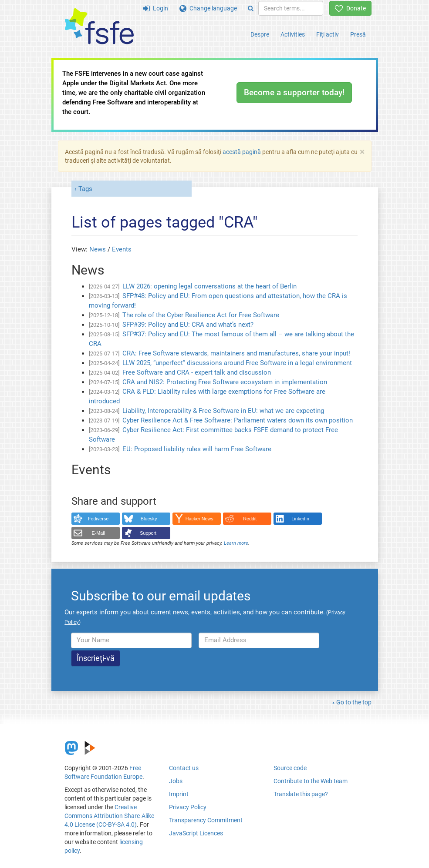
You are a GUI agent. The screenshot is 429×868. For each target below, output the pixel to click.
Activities (293, 34)
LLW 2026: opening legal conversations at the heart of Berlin (209, 286)
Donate (350, 8)
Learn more (236, 543)
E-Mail (98, 533)
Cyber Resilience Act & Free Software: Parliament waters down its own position (238, 420)
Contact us (184, 768)
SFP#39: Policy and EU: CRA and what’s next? (188, 325)
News (98, 249)
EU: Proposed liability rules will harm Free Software (197, 449)
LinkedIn (300, 519)
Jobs (176, 781)
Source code (290, 768)
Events (122, 249)
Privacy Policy (188, 807)
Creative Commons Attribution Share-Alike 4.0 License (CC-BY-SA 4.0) (109, 816)
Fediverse (98, 519)
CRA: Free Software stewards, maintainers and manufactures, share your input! (236, 353)
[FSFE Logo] (99, 27)
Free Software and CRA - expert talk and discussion (197, 372)
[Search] (251, 8)
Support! (149, 533)
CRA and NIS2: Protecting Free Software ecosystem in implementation (225, 382)
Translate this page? (301, 794)
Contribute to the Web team (311, 781)
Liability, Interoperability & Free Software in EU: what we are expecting (223, 411)
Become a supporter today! (294, 92)
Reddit (250, 519)
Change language (208, 8)
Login (155, 8)
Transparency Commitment (206, 820)
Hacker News (199, 519)
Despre (260, 34)
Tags (85, 189)
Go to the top (354, 702)
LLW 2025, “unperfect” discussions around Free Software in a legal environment (237, 363)
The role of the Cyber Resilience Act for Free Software (201, 315)
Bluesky (149, 519)
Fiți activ (328, 34)
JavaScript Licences (196, 833)
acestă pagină (242, 152)
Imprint (179, 794)
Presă (358, 34)
